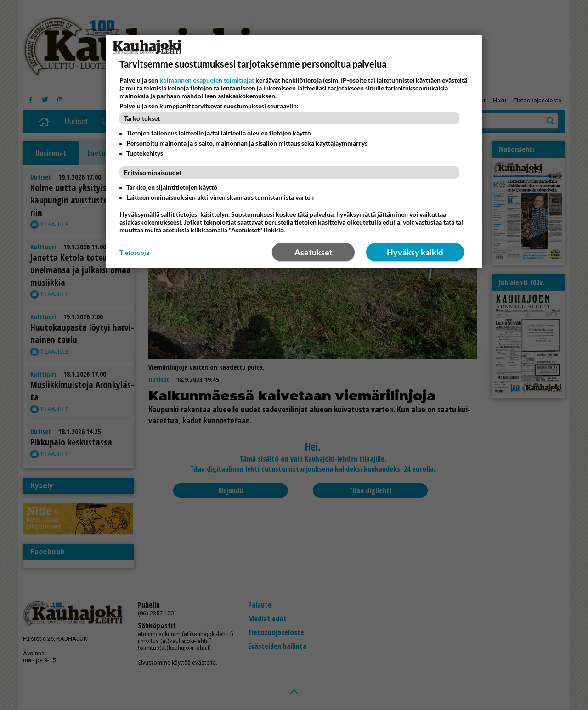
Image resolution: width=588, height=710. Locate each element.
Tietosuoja (134, 252)
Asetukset (314, 252)
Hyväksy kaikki (415, 252)
